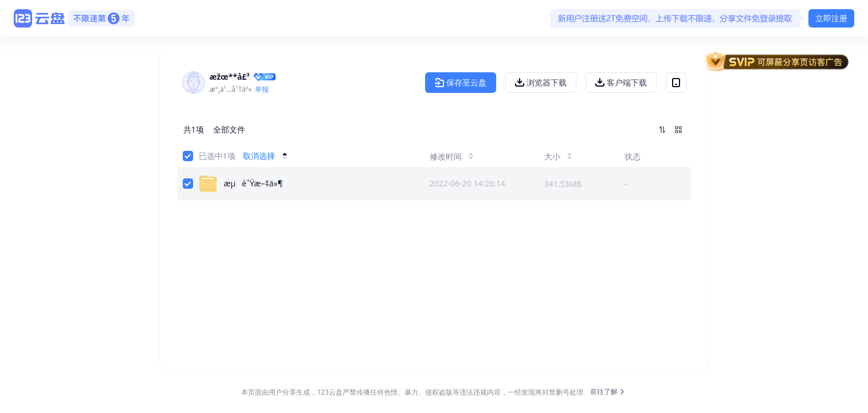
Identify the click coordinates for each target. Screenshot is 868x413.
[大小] (571, 156)
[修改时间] (473, 156)
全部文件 (229, 129)
